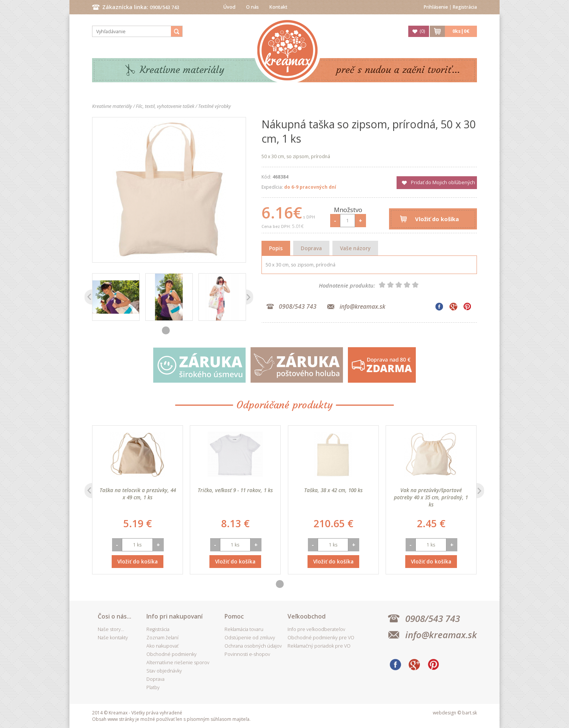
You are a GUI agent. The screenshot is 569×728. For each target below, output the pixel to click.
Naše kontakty (113, 638)
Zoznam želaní (162, 638)
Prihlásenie (436, 7)
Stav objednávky (164, 671)
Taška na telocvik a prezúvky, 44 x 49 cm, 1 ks (138, 494)
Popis (276, 248)
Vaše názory (355, 248)
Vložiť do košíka (437, 219)
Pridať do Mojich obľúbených (443, 182)
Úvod (229, 7)
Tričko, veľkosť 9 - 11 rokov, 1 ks (235, 490)
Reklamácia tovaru (244, 629)
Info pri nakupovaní (175, 616)
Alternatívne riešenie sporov (178, 663)
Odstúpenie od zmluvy (250, 638)
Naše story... (111, 629)
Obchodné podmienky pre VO (321, 638)
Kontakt (278, 7)
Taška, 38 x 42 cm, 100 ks (333, 490)
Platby (153, 687)
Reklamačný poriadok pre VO (319, 646)
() (422, 31)
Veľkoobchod (307, 616)
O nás (252, 7)
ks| (461, 31)
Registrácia (465, 7)
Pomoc (234, 616)
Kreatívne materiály (182, 70)
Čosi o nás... (115, 616)
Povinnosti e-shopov (247, 654)
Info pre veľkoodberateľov (316, 629)
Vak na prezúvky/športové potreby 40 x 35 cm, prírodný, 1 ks (431, 497)
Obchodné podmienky (171, 654)
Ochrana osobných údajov (253, 646)
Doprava (311, 248)
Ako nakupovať (162, 646)
